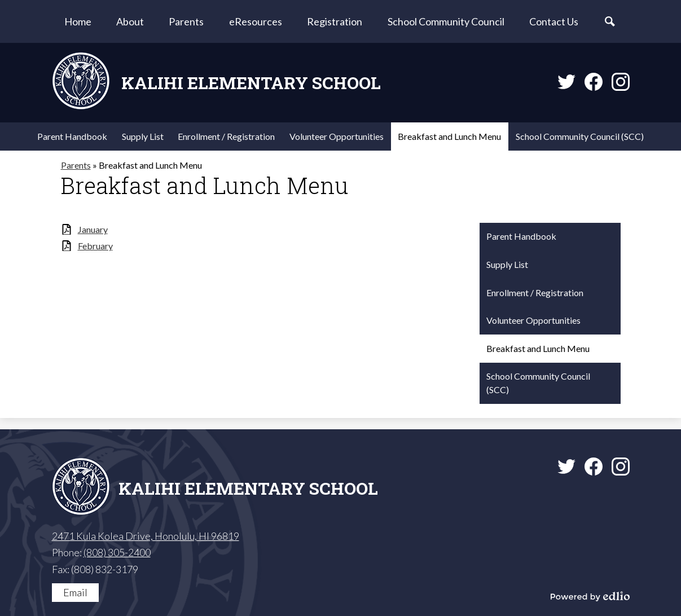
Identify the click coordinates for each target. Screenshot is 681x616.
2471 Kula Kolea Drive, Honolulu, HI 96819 (146, 536)
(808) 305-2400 (117, 552)
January (93, 229)
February (95, 246)
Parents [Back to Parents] (76, 165)
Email (75, 592)
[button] (130, 21)
